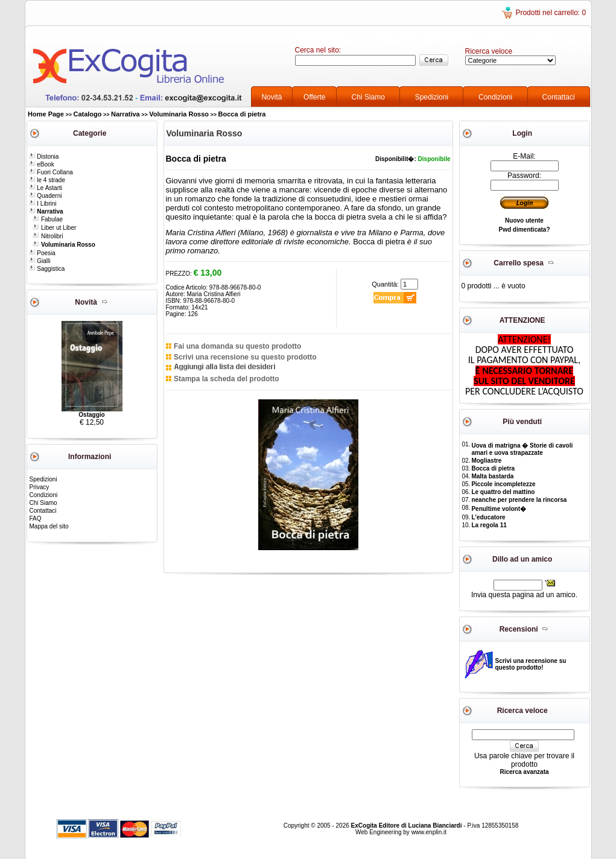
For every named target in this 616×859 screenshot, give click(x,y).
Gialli (40, 261)
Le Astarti (46, 188)
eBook (42, 164)
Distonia (44, 157)
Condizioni (495, 97)
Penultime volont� (499, 509)
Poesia (42, 253)
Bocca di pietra (242, 114)
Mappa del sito (49, 526)
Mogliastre (486, 461)
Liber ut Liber (54, 228)
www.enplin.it (429, 832)
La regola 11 (489, 525)
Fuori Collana (51, 172)
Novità (271, 97)
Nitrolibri (48, 236)
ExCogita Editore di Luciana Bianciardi (408, 826)
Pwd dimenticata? (524, 230)
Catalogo (87, 114)
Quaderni (46, 196)
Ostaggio (91, 415)
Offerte (314, 97)
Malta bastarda (492, 476)
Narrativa (125, 114)
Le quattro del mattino (503, 492)
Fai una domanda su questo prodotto (237, 346)
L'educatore (488, 517)
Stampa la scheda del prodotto (227, 379)
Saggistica (47, 269)
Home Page (46, 114)
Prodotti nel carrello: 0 (551, 13)
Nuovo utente (524, 220)
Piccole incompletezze (503, 484)
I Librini (43, 204)
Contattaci (559, 97)
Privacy (40, 487)
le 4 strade (47, 180)
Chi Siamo (368, 97)
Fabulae (48, 219)
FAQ (36, 518)
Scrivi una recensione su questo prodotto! (531, 664)
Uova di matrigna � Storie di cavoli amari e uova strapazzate (522, 449)
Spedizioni (432, 97)
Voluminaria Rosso (179, 114)
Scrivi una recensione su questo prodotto (245, 357)
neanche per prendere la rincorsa (519, 500)
